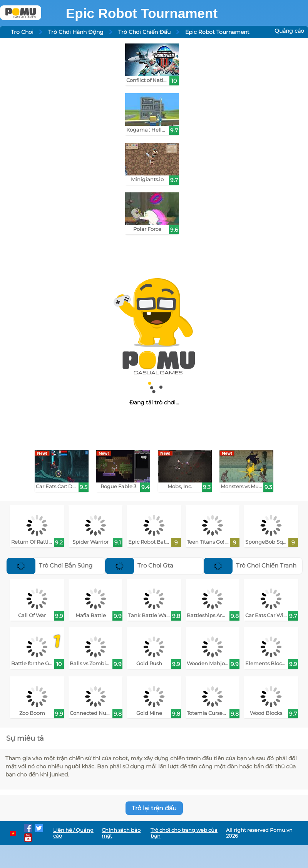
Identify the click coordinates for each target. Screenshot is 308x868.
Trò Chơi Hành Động (76, 32)
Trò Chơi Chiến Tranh (250, 565)
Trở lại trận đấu (154, 808)
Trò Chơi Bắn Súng (49, 565)
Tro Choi (22, 32)
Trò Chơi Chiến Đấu (144, 32)
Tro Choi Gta (139, 565)
